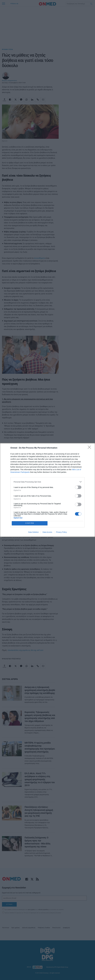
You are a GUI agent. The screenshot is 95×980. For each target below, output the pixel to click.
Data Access (47, 532)
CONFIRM (30, 523)
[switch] (78, 487)
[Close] (90, 448)
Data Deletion (33, 532)
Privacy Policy (61, 532)
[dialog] (47, 490)
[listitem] (47, 482)
